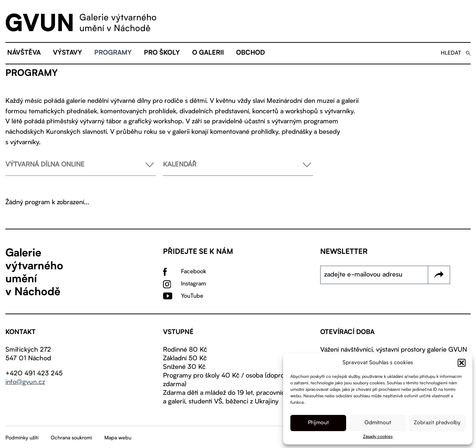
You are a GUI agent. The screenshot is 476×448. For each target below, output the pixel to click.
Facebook (194, 272)
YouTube (192, 296)
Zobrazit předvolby (437, 423)
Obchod (250, 53)
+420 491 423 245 (34, 374)
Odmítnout (378, 423)
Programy (113, 53)
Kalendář (238, 168)
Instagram (194, 284)
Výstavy (67, 53)
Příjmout (318, 423)
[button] (462, 363)
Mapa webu (118, 438)
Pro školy (162, 53)
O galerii (208, 53)
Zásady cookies (378, 437)
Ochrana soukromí (71, 438)
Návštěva (24, 53)
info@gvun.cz (25, 382)
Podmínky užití (22, 438)
